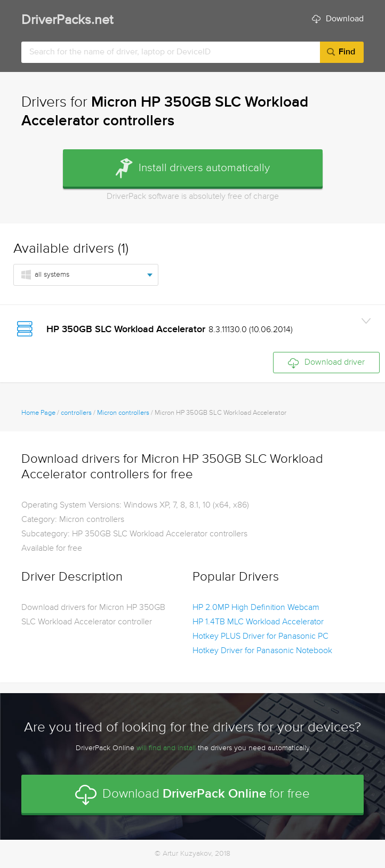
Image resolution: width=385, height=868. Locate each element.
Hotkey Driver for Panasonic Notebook (262, 651)
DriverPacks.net (67, 21)
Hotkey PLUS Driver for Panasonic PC (260, 637)
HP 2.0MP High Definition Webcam (256, 608)
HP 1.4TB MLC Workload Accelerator (258, 622)
